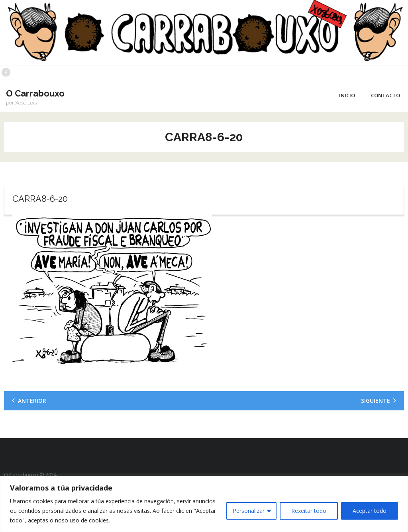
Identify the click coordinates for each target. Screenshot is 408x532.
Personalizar (249, 511)
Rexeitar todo (309, 511)
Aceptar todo (370, 511)
